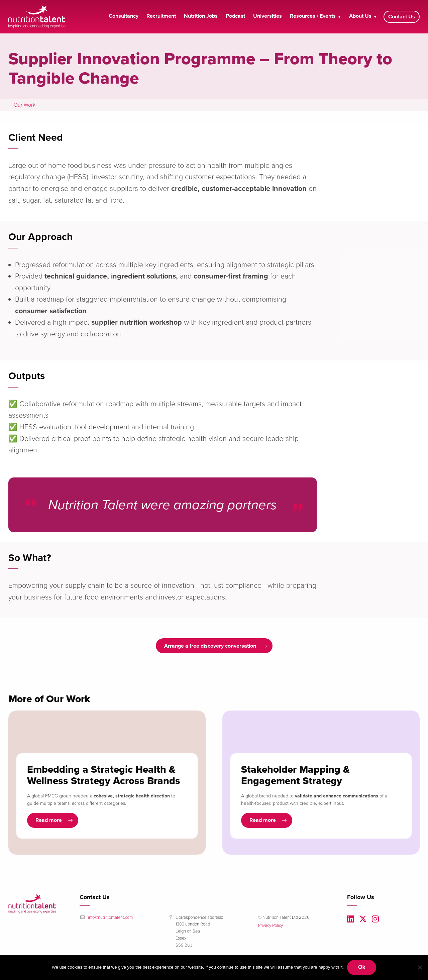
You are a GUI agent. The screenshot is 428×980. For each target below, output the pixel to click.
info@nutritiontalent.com (110, 917)
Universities (267, 16)
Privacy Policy (271, 925)
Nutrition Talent (38, 17)
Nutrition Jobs (201, 16)
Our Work (25, 105)
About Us (360, 16)
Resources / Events (313, 16)
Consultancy (124, 16)
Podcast (235, 16)
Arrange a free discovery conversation (210, 646)
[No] (420, 967)
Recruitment (161, 16)
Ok (362, 967)
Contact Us (402, 17)
